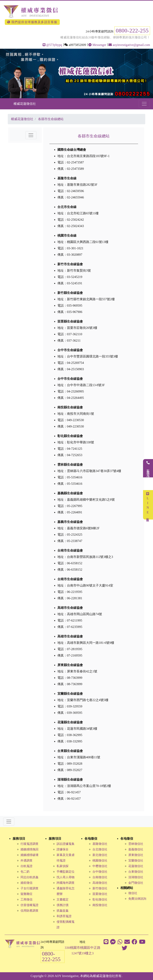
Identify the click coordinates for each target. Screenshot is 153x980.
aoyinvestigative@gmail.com (129, 45)
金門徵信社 (136, 883)
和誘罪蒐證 (64, 916)
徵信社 (133, 893)
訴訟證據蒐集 (66, 844)
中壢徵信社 (100, 866)
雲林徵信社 (136, 844)
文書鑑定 (63, 899)
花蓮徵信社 (136, 866)
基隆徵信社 (100, 844)
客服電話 (148, 468)
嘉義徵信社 (136, 849)
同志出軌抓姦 (29, 877)
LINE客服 (148, 505)
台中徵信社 (100, 872)
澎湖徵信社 (136, 877)
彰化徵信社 (100, 899)
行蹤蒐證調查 (29, 844)
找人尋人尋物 (66, 877)
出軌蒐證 (26, 866)
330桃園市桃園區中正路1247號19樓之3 (83, 950)
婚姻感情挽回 (29, 849)
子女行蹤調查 (29, 888)
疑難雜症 (26, 894)
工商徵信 (26, 899)
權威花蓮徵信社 (25, 104)
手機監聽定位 (66, 872)
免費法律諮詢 (137, 899)
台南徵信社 (100, 877)
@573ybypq (52, 45)
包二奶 (25, 872)
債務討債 (63, 905)
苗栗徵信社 (100, 894)
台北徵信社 (100, 849)
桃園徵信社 (100, 861)
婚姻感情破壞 (29, 855)
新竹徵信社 (100, 888)
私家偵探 (63, 866)
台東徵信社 (136, 872)
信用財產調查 (29, 911)
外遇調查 (26, 861)
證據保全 (63, 849)
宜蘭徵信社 (136, 861)
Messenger (97, 45)
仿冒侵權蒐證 (29, 905)
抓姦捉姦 (63, 911)
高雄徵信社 (100, 883)
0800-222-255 (132, 31)
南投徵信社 (100, 905)
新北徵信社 (100, 855)
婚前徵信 (26, 883)
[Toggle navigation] (144, 104)
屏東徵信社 (136, 855)
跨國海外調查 (66, 883)
